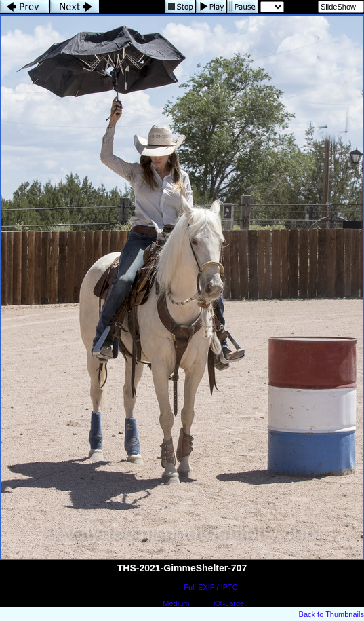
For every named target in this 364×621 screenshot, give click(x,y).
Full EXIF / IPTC (210, 587)
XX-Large (228, 603)
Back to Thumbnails (331, 614)
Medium (176, 603)
